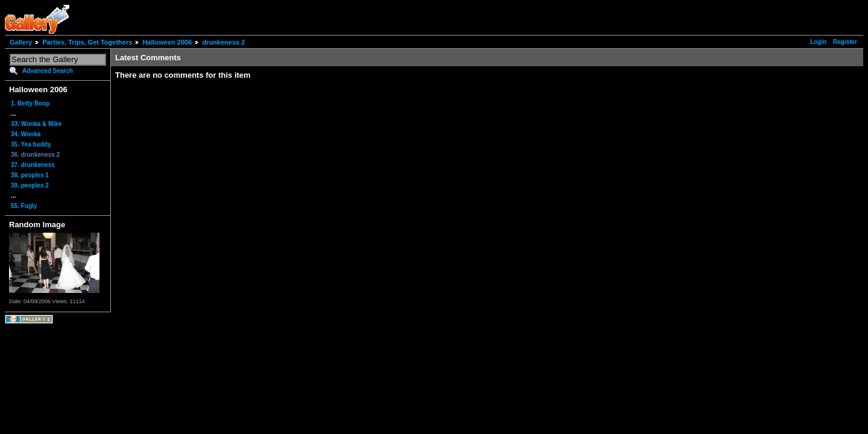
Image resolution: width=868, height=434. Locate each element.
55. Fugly (24, 206)
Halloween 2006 (167, 42)
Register (845, 42)
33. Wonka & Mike (36, 124)
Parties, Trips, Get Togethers (87, 42)
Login (818, 42)
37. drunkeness (33, 165)
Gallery (21, 42)
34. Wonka (26, 134)
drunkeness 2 (223, 42)
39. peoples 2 (30, 185)
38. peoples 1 (30, 175)
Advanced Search (48, 71)
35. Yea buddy (31, 144)
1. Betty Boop (30, 103)
